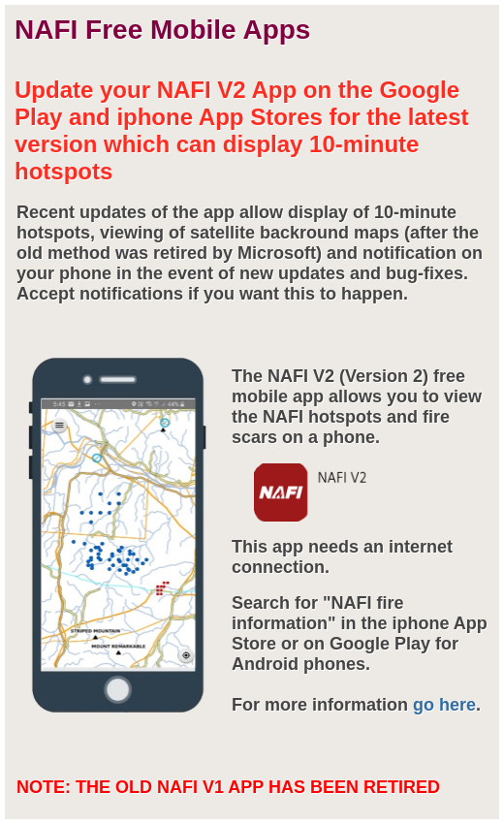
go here (444, 705)
